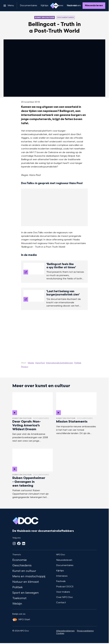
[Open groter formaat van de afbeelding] (54, 334)
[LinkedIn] (24, 543)
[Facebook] (19, 543)
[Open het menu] (9, 6)
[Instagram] (14, 543)
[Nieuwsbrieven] (94, 6)
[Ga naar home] (54, 6)
